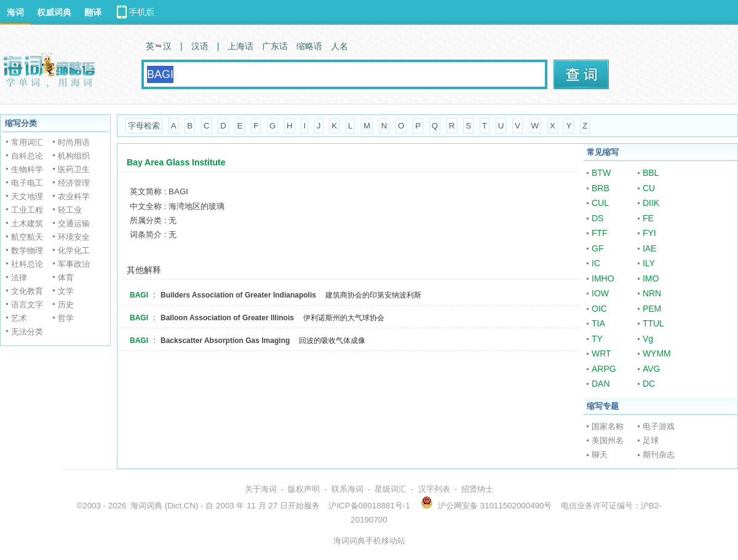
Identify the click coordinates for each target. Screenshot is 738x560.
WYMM (657, 353)
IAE (650, 248)
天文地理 (27, 196)
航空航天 (27, 237)
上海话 (240, 46)
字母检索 (144, 126)
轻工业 (70, 210)
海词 (15, 12)
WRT (601, 353)
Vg (648, 339)
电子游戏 (659, 426)
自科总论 (27, 156)
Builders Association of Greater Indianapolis (238, 295)
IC (596, 263)
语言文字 (27, 305)
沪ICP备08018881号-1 (369, 506)
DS (597, 218)
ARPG (604, 369)
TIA (598, 323)
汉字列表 (434, 489)
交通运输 (74, 223)
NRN (652, 293)
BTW (601, 173)
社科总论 (27, 264)
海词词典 (146, 506)
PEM (652, 309)
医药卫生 (74, 169)
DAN (601, 384)
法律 (19, 278)
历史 (66, 305)
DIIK (651, 203)
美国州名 (608, 440)
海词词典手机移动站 (369, 541)
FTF (600, 233)
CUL (600, 203)
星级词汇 (391, 489)
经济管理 (74, 183)
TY (597, 339)
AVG (652, 369)
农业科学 (74, 196)
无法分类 (27, 332)
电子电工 (27, 183)
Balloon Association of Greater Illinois (227, 318)
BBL (651, 173)
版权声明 (304, 489)
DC (649, 384)
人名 (339, 46)
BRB (601, 188)
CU (649, 188)
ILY (649, 263)
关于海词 (261, 489)
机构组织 (74, 156)
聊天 (600, 455)
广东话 (275, 46)
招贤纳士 (477, 489)
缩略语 (309, 46)
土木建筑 (27, 223)
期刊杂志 (659, 455)
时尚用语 (74, 142)
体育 (66, 278)
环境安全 (74, 237)
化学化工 (74, 250)
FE (648, 218)
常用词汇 (27, 142)
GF (597, 248)
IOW (600, 293)
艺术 (19, 318)
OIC (599, 309)
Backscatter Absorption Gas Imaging (225, 341)
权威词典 (54, 12)
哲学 (66, 318)
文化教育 (27, 291)
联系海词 (347, 489)
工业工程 (27, 210)
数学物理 (27, 250)
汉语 (200, 46)
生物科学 (27, 169)
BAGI (139, 295)
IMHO (603, 278)
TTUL (653, 323)
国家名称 (608, 426)
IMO (651, 278)
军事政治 (74, 264)
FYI (649, 233)
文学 (66, 291)
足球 (651, 440)
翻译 (93, 12)
